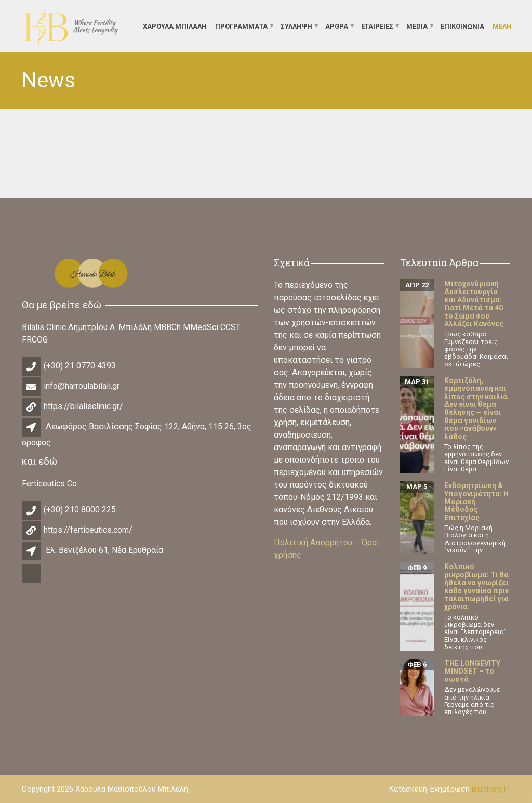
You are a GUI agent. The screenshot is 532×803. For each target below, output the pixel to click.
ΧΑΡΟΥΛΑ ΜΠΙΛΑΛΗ (175, 26)
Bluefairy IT (491, 789)
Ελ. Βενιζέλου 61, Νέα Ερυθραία (104, 550)
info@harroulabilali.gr (82, 386)
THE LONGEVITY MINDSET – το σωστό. (472, 671)
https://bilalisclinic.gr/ (83, 406)
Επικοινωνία (462, 26)
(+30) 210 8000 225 (80, 510)
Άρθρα (337, 26)
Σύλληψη (296, 26)
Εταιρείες (377, 26)
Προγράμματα (241, 26)
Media (417, 26)
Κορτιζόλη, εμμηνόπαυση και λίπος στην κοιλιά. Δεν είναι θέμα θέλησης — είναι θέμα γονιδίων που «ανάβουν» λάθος (477, 409)
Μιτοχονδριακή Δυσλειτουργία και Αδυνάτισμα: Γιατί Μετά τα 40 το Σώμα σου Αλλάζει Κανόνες (474, 304)
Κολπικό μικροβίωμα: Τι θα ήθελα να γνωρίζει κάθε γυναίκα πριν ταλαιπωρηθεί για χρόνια (476, 587)
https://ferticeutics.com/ (88, 530)
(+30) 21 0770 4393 (80, 366)
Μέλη (502, 26)
